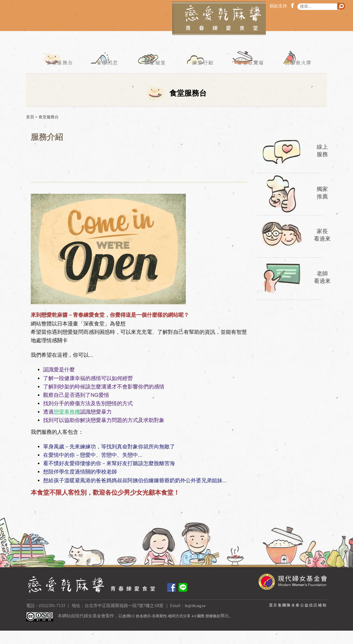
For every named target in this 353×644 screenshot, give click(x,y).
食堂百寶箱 (248, 75)
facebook (293, 6)
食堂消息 (105, 75)
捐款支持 (278, 6)
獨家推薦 (322, 206)
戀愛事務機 (67, 425)
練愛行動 (200, 75)
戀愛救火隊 (296, 75)
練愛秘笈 (153, 75)
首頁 (30, 130)
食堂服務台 (57, 75)
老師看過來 (322, 290)
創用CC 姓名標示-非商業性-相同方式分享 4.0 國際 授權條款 (180, 630)
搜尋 (341, 6)
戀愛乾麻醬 (176, 27)
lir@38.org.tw (197, 619)
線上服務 (322, 164)
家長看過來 (322, 248)
